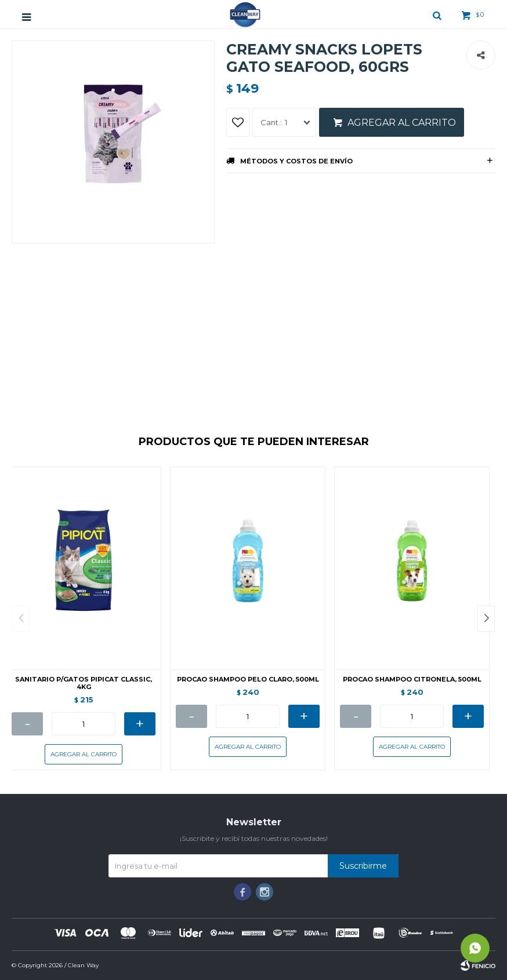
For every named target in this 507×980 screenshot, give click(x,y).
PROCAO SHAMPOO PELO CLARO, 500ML (248, 680)
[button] (486, 619)
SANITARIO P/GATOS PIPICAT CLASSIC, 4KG (84, 683)
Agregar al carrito (402, 123)
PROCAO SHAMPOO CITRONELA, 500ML (412, 680)
